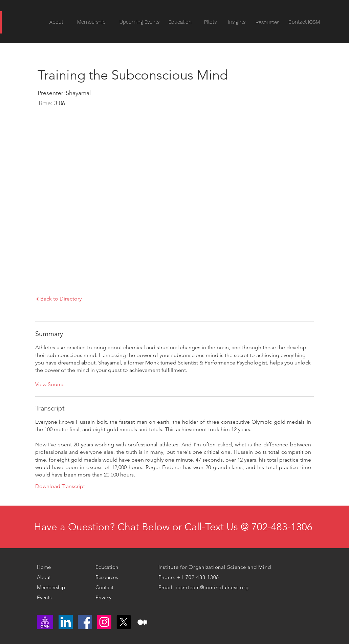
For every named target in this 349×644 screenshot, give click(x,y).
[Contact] (109, 587)
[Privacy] (106, 598)
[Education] (180, 22)
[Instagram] (104, 622)
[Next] (37, 299)
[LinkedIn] (66, 622)
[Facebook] (85, 622)
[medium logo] (143, 622)
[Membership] (53, 587)
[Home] (47, 567)
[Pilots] (211, 22)
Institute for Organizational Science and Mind (215, 567)
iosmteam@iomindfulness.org (212, 587)
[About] (48, 577)
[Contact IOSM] (304, 22)
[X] (124, 622)
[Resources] (268, 23)
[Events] (57, 598)
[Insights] (237, 22)
